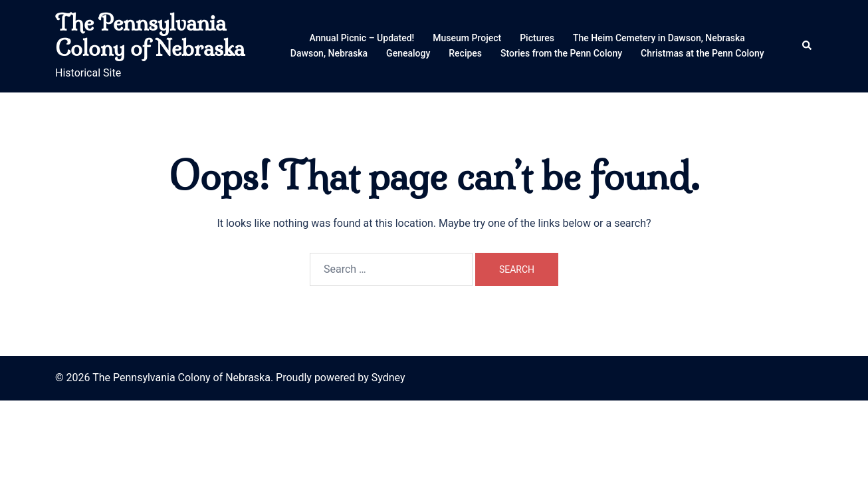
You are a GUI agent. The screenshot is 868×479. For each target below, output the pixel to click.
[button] (808, 46)
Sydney (388, 378)
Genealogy (408, 53)
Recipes (465, 53)
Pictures (537, 38)
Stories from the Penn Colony (561, 53)
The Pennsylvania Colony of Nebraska (150, 35)
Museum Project (467, 38)
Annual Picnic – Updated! (362, 38)
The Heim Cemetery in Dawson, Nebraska (659, 38)
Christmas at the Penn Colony (703, 53)
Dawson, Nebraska (329, 53)
